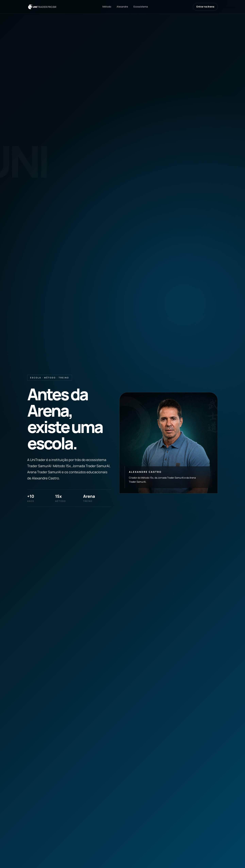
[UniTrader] (42, 7)
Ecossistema (141, 7)
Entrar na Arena (205, 7)
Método (107, 7)
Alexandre (122, 7)
